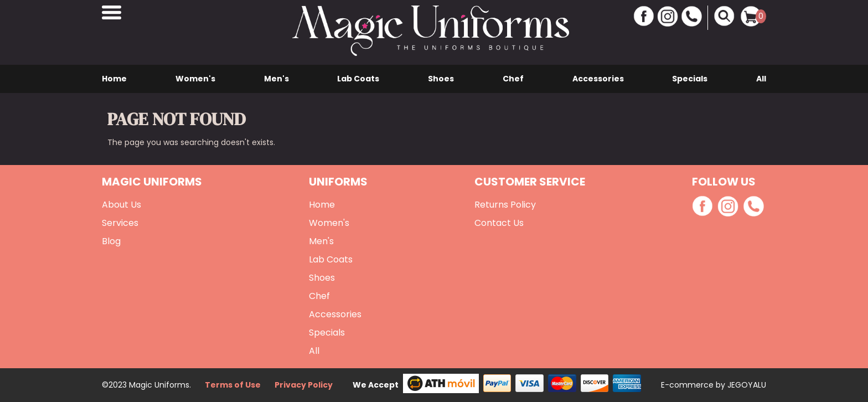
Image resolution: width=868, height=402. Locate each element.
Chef (513, 79)
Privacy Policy (304, 385)
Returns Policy (505, 205)
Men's (277, 79)
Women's (195, 79)
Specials (690, 79)
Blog (111, 241)
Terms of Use (233, 385)
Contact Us (499, 223)
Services (120, 223)
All (761, 79)
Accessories (598, 79)
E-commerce (688, 385)
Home (114, 79)
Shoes (441, 79)
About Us (122, 205)
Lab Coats (358, 79)
